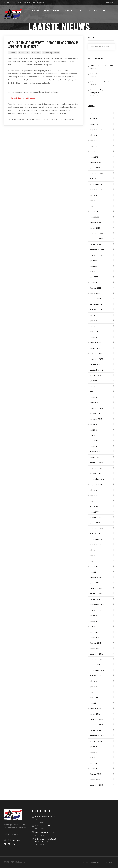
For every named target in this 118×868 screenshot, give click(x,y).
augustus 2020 (96, 375)
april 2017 (94, 566)
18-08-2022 (24, 53)
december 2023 (97, 173)
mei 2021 (94, 326)
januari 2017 (95, 583)
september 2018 (97, 479)
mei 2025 (94, 113)
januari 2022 (95, 293)
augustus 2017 (96, 545)
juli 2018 (93, 490)
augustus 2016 (96, 610)
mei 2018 (94, 501)
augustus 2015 (96, 676)
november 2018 (97, 468)
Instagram (32, 2)
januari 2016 (95, 648)
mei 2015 (94, 692)
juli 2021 (93, 315)
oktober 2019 (96, 414)
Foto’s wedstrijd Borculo (100, 82)
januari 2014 (95, 779)
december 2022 (97, 233)
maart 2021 (95, 337)
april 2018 (94, 506)
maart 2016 (95, 637)
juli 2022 (93, 261)
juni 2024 (94, 140)
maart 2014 (95, 768)
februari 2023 (96, 222)
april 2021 (94, 332)
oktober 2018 (96, 474)
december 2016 (97, 588)
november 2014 (97, 725)
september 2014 (97, 736)
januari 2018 (95, 523)
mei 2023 (94, 206)
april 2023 (94, 211)
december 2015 (97, 654)
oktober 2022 (96, 244)
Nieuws (37, 53)
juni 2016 (94, 621)
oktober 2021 (96, 299)
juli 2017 (93, 550)
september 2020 (97, 370)
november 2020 (97, 359)
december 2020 (97, 353)
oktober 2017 (96, 534)
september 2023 (97, 184)
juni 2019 (94, 430)
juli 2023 (93, 195)
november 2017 (97, 528)
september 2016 (97, 605)
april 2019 (94, 441)
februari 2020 (96, 403)
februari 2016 (96, 643)
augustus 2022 (96, 255)
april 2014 (94, 763)
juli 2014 (93, 747)
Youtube (41, 2)
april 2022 (94, 277)
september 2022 (97, 250)
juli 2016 (93, 616)
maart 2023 (95, 217)
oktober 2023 (96, 179)
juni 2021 (94, 321)
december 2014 (97, 719)
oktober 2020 (96, 364)
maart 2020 (95, 397)
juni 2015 (94, 687)
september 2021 (97, 304)
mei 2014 (94, 758)
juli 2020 (93, 381)
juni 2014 (94, 752)
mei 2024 (94, 146)
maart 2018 (95, 512)
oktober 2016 (96, 599)
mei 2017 (94, 561)
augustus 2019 (96, 419)
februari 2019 (96, 452)
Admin (13, 53)
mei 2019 (94, 435)
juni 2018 (94, 495)
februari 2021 (96, 342)
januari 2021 (95, 348)
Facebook (22, 2)
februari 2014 (96, 774)
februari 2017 (96, 577)
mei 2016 (94, 626)
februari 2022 (96, 288)
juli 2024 (93, 135)
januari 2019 (95, 457)
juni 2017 (94, 556)
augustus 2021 (96, 310)
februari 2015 (96, 708)
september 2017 (97, 539)
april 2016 (94, 632)
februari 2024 (96, 162)
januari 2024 (95, 168)
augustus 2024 (96, 130)
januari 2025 (95, 124)
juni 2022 (94, 266)
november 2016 (97, 594)
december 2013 (97, 785)
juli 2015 (93, 681)
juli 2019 (93, 424)
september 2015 (97, 670)
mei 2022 (94, 272)
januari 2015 (95, 714)
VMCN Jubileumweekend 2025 (102, 66)
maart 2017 (95, 572)
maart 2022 (95, 282)
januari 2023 (95, 228)
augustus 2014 (96, 741)
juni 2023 (94, 201)
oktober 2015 (96, 665)
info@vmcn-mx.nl (10, 2)
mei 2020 (94, 386)
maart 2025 (95, 119)
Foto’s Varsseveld (97, 74)
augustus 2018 (96, 484)
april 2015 (94, 698)
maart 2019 (95, 446)
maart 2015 (95, 703)
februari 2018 (96, 517)
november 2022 (97, 239)
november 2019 (97, 408)
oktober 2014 (96, 730)
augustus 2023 (96, 190)
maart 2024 (95, 157)
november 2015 (97, 659)
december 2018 (97, 463)
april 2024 (94, 151)
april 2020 (94, 392)
